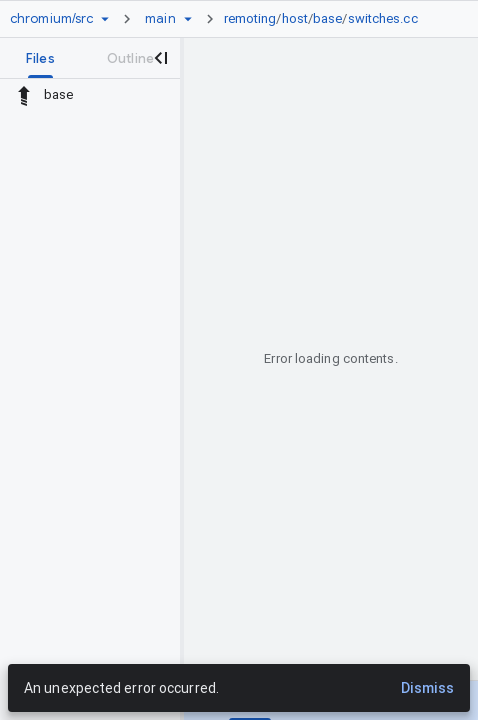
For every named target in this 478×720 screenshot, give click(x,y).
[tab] (40, 58)
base (327, 18)
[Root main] (160, 19)
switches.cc (383, 18)
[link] (326, 19)
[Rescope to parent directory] (24, 95)
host (295, 18)
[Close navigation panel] (160, 58)
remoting (250, 18)
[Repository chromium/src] (51, 19)
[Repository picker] (105, 19)
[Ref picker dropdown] (188, 19)
